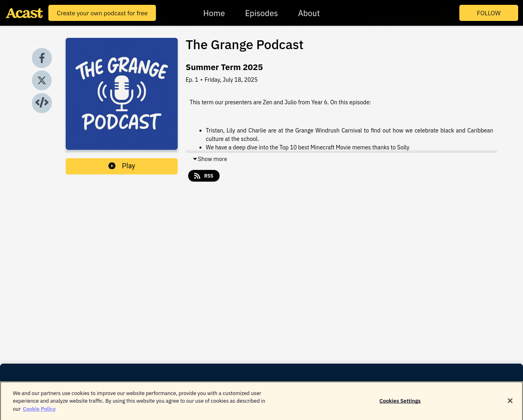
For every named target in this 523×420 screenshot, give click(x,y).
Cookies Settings (400, 403)
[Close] (510, 403)
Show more (210, 159)
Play (122, 166)
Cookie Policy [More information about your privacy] (39, 411)
